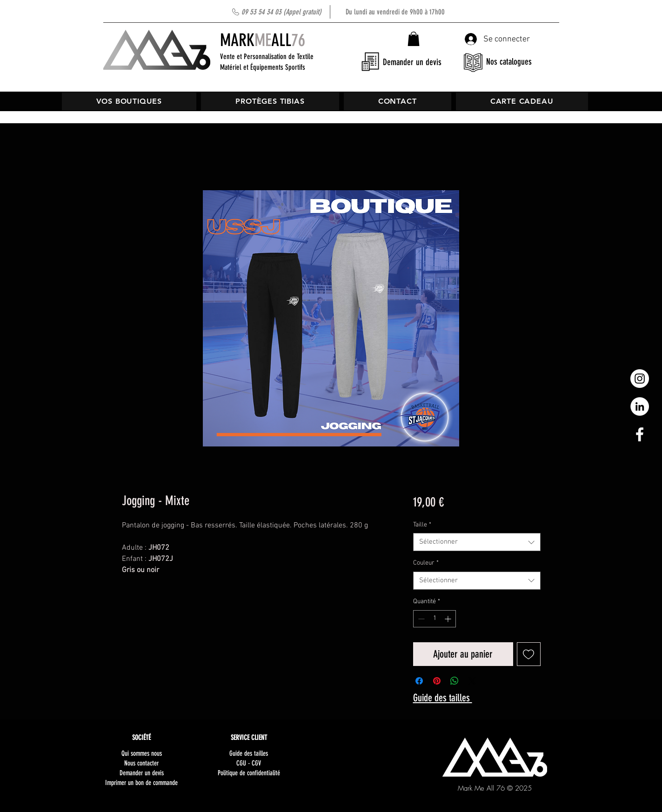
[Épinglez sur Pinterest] (437, 681)
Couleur (426, 563)
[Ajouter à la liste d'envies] (529, 654)
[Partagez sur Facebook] (419, 681)
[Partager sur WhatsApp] (455, 681)
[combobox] (477, 542)
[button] (414, 39)
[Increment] (449, 619)
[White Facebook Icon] (640, 434)
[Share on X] (472, 681)
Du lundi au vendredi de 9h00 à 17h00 (343, 12)
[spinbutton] (435, 619)
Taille (422, 525)
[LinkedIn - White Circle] (640, 406)
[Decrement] (420, 619)
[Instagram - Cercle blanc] (640, 379)
